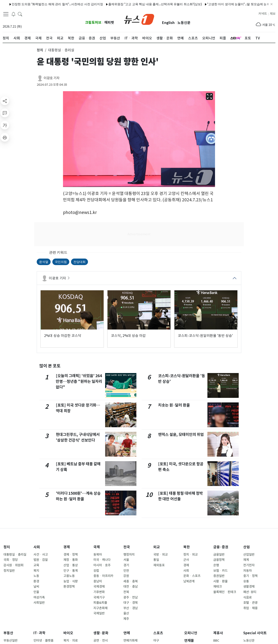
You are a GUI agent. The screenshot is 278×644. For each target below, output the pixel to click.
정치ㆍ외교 (190, 555)
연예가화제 (130, 641)
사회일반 (39, 603)
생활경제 (249, 587)
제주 (126, 619)
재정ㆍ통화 (71, 560)
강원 (126, 576)
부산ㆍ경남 (131, 608)
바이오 (68, 633)
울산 (126, 613)
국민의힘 (61, 262)
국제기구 (99, 597)
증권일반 (219, 576)
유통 (246, 581)
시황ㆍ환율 (220, 581)
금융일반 (219, 555)
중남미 (98, 581)
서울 (126, 560)
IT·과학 (39, 633)
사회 (37, 547)
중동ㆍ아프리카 (103, 576)
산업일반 (249, 555)
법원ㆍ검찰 (41, 560)
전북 (126, 592)
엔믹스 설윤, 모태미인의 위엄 (181, 435)
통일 (156, 560)
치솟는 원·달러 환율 (174, 405)
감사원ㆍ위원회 (13, 565)
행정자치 (129, 555)
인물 (36, 592)
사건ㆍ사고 (41, 555)
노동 (36, 576)
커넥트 (263, 14)
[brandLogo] (139, 19)
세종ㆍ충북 (131, 581)
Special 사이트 (255, 633)
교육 (36, 565)
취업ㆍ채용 (250, 608)
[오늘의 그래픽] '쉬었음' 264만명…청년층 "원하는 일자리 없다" (79, 382)
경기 (126, 565)
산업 (247, 547)
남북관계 (189, 581)
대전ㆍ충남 (131, 587)
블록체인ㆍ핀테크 (225, 592)
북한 (187, 547)
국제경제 (99, 587)
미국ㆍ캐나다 (102, 560)
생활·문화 (101, 633)
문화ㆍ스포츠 (192, 576)
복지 (36, 571)
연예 (127, 633)
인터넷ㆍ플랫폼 (43, 641)
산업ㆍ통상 (71, 565)
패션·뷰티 (250, 592)
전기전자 (249, 565)
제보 (273, 14)
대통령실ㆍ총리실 (15, 555)
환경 (36, 581)
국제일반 (99, 613)
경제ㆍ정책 (71, 555)
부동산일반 (11, 641)
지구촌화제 (100, 608)
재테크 (218, 587)
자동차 (247, 571)
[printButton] (5, 137)
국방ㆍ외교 (161, 555)
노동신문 (184, 23)
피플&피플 (100, 603)
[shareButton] (5, 101)
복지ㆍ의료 (71, 641)
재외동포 (159, 565)
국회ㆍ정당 (11, 560)
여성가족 (39, 597)
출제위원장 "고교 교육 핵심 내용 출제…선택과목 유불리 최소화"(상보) (144, 4)
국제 (97, 547)
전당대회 (79, 262)
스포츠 (158, 633)
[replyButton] (5, 113)
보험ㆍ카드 (220, 571)
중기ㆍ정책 (250, 576)
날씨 (36, 587)
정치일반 (9, 571)
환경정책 (69, 587)
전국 (127, 547)
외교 (157, 547)
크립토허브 (93, 23)
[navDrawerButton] (6, 14)
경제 (67, 547)
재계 (246, 560)
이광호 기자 (52, 78)
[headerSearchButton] (20, 14)
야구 (156, 641)
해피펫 (109, 23)
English (168, 23)
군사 (186, 560)
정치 (7, 547)
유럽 (96, 571)
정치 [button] (40, 50)
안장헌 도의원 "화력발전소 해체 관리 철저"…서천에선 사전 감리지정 (46, 4)
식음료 (247, 597)
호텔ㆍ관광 (250, 603)
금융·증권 (221, 547)
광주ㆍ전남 (131, 597)
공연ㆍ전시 (101, 641)
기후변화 (99, 592)
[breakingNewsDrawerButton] (13, 14)
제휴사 (218, 633)
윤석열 (44, 262)
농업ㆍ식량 (71, 581)
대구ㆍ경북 (131, 603)
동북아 (98, 555)
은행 (216, 565)
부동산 (8, 633)
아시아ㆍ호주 (102, 565)
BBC (216, 641)
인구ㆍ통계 (71, 571)
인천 (126, 571)
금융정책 (219, 560)
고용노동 (69, 576)
